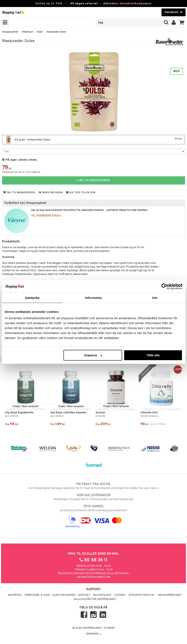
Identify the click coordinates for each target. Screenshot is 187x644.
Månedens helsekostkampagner (128, 4)
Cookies (120, 595)
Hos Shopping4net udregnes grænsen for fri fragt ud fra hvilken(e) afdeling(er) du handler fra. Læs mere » (93, 486)
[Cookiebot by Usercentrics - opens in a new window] (164, 286)
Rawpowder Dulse (56, 32)
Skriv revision (51, 193)
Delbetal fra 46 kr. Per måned (21, 172)
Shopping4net (10, 32)
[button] (182, 23)
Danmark (94, 634)
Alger (40, 32)
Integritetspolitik (142, 595)
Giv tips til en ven (81, 193)
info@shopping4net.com (93, 577)
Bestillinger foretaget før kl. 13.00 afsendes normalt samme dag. (93, 497)
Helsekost (27, 32)
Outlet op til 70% (49, 4)
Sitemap (109, 628)
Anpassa (93, 355)
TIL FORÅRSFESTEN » (46, 216)
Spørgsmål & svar (37, 595)
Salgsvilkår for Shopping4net (95, 599)
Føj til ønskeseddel (19, 193)
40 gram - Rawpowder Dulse (93, 140)
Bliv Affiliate (102, 595)
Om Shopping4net (170, 595)
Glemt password (64, 595)
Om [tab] (155, 297)
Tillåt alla (153, 355)
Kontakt (84, 595)
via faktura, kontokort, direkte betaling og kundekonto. (93, 508)
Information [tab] (94, 297)
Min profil (15, 595)
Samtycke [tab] (32, 297)
